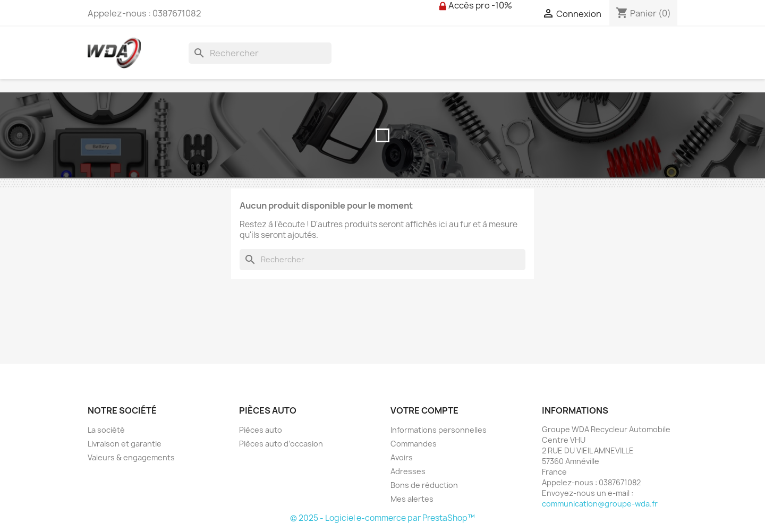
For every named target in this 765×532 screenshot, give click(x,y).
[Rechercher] (260, 53)
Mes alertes (412, 499)
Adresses (408, 471)
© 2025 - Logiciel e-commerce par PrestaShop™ (382, 518)
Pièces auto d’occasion (281, 444)
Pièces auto (261, 430)
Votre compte (424, 410)
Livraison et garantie (125, 444)
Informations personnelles (439, 430)
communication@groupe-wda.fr (600, 504)
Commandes (414, 444)
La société (106, 430)
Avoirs (402, 457)
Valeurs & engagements (131, 457)
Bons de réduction (424, 485)
